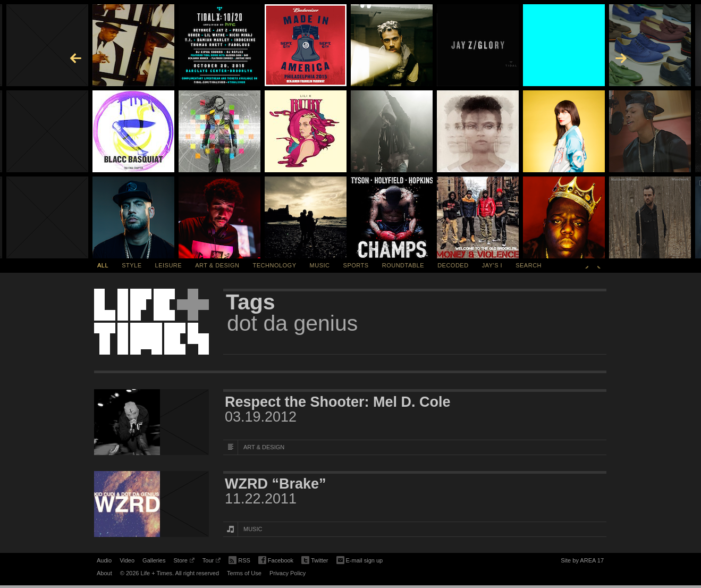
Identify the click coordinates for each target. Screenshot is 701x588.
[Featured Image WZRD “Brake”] (151, 504)
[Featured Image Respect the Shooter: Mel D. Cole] (151, 422)
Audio (104, 560)
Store (184, 562)
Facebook (276, 561)
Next (599, 265)
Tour (212, 562)
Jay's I (492, 265)
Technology (275, 265)
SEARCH (529, 265)
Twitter (315, 561)
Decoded (453, 265)
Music (320, 265)
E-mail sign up (360, 559)
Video (127, 560)
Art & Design (217, 265)
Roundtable (403, 265)
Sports (356, 265)
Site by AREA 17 (582, 562)
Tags (251, 302)
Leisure (169, 265)
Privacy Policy (288, 573)
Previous (587, 265)
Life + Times (151, 322)
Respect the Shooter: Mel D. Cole (338, 402)
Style (132, 265)
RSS (239, 559)
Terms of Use (244, 573)
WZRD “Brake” (276, 484)
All (103, 265)
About (104, 573)
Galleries (154, 560)
